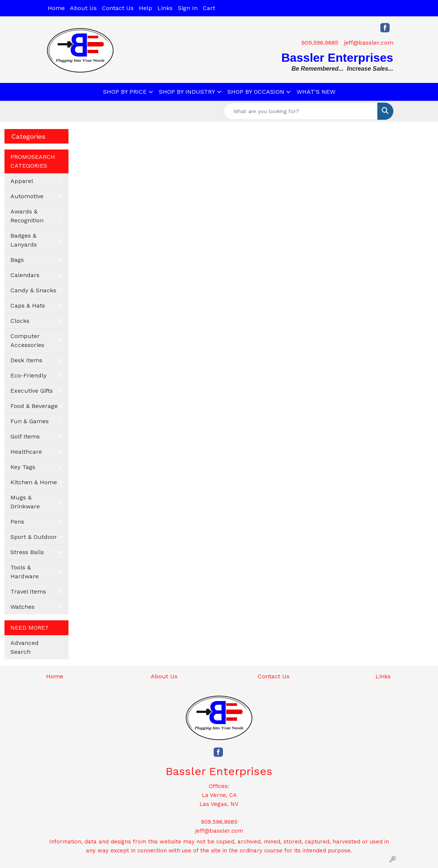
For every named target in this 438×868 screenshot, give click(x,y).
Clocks (20, 321)
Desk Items (26, 360)
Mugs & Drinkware (25, 502)
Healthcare (26, 452)
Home (56, 8)
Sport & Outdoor (34, 537)
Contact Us (118, 8)
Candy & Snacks (33, 290)
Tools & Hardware (25, 572)
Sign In (188, 8)
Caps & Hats (28, 306)
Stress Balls (27, 552)
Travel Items (28, 591)
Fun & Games (30, 421)
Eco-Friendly (28, 375)
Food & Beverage (34, 406)
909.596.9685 (320, 43)
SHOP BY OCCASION (256, 92)
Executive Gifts (32, 391)
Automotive (27, 196)
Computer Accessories (27, 340)
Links (165, 8)
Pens (17, 522)
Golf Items (25, 436)
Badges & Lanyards (24, 240)
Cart (209, 8)
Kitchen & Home (34, 482)
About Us (83, 8)
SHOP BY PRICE (125, 92)
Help (146, 8)
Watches (23, 607)
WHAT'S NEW (316, 92)
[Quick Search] (301, 111)
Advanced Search (25, 647)
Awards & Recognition (27, 216)
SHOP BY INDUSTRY (187, 92)
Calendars (25, 275)
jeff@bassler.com (369, 43)
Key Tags (23, 467)
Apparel (22, 181)
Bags (17, 260)
